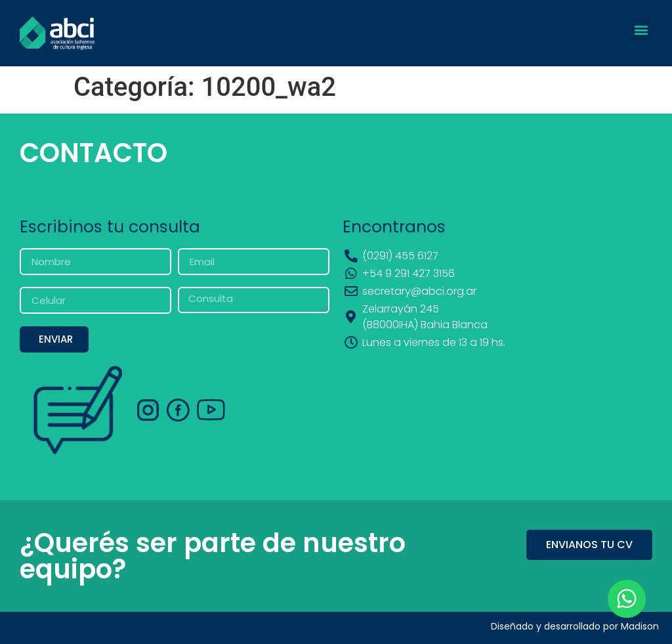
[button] (641, 30)
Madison (640, 626)
